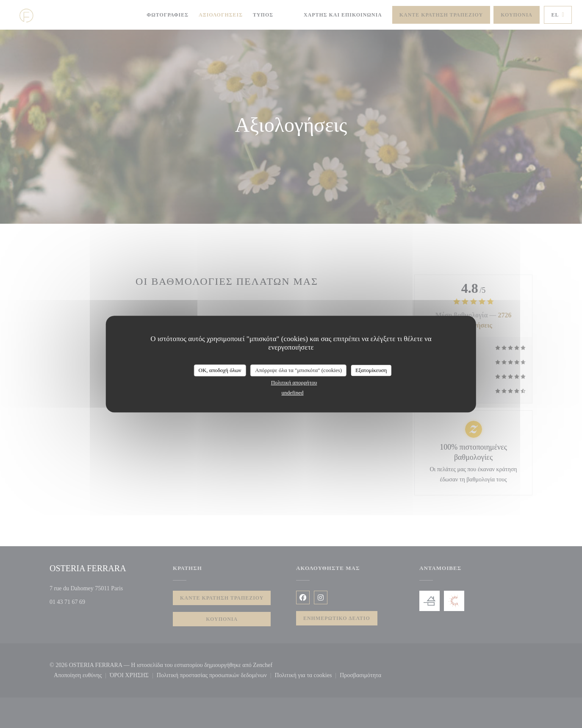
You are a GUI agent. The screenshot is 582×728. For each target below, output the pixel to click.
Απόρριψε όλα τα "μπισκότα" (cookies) (298, 370)
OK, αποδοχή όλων (220, 370)
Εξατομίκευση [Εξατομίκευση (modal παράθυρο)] (371, 370)
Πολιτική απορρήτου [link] (294, 382)
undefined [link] (293, 393)
